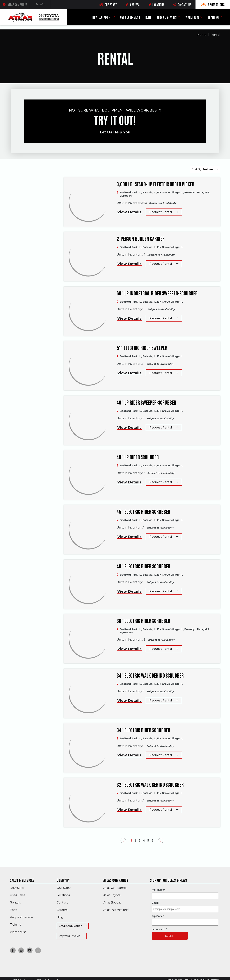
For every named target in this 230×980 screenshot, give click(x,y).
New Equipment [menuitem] (102, 17)
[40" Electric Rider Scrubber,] (88, 584)
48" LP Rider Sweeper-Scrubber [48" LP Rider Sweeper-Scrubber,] (146, 402)
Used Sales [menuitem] (17, 895)
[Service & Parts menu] (179, 17)
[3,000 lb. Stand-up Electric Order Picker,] (88, 202)
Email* (156, 903)
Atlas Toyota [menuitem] (112, 895)
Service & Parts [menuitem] (167, 17)
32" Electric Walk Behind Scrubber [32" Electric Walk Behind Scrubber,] (150, 784)
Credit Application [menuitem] (71, 926)
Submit (170, 936)
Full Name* (158, 890)
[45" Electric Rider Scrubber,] (88, 530)
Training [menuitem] (213, 17)
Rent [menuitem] (148, 17)
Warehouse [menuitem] (192, 17)
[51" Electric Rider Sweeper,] (88, 366)
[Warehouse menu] (202, 17)
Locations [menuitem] (63, 895)
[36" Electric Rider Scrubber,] (88, 639)
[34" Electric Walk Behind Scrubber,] (88, 693)
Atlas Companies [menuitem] (116, 880)
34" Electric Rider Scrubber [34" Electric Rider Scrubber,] (143, 730)
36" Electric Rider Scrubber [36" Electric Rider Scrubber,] (143, 621)
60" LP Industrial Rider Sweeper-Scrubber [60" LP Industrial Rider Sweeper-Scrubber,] (157, 293)
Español (43, 5)
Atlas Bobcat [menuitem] (112, 903)
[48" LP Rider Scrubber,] (88, 475)
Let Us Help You (115, 132)
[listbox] (210, 169)
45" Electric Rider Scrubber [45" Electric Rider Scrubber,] (143, 511)
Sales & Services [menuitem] (22, 880)
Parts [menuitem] (14, 910)
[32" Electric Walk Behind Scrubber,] (88, 803)
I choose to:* (159, 929)
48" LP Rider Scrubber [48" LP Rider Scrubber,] (138, 457)
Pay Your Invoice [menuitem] (73, 936)
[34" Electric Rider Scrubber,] (88, 748)
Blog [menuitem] (60, 917)
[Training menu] (221, 17)
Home (202, 35)
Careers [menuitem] (62, 910)
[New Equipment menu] (114, 17)
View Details (129, 212)
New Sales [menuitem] (17, 888)
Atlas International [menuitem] (116, 910)
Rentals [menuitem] (15, 903)
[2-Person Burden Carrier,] (88, 257)
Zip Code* (158, 916)
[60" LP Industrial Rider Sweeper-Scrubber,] (88, 311)
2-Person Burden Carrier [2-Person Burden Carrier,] (141, 238)
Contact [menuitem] (62, 903)
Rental (215, 35)
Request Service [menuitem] (21, 917)
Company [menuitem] (63, 880)
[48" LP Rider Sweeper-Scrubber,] (88, 420)
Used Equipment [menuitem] (130, 17)
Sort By (197, 169)
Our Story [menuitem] (64, 888)
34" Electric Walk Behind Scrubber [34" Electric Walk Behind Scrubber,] (150, 675)
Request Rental (161, 212)
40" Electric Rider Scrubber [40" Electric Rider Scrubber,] (143, 566)
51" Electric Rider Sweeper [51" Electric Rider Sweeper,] (142, 348)
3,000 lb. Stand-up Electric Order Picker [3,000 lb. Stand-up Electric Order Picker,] (155, 184)
